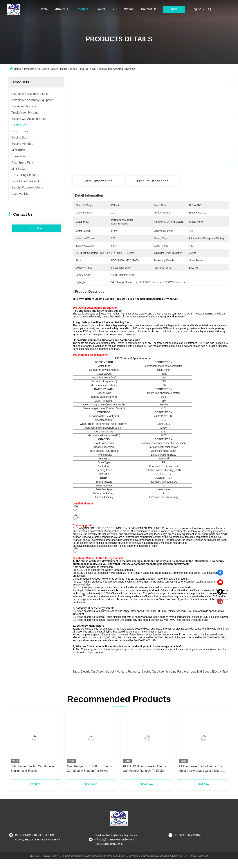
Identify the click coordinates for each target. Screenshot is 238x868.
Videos (129, 9)
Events (100, 9)
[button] (18, 747)
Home (44, 9)
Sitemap (34, 856)
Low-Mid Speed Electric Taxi (209, 672)
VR (115, 9)
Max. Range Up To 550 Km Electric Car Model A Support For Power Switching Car (90, 769)
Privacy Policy (50, 856)
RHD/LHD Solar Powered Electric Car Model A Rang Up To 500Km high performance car (145, 769)
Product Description (153, 181)
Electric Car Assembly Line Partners (165, 672)
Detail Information (98, 181)
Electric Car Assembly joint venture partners (110, 672)
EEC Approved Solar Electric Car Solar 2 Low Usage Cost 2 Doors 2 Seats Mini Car (202, 769)
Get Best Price (171, 162)
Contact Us (149, 9)
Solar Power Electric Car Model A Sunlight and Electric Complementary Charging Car (32, 769)
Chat (174, 9)
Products (82, 9)
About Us (62, 9)
